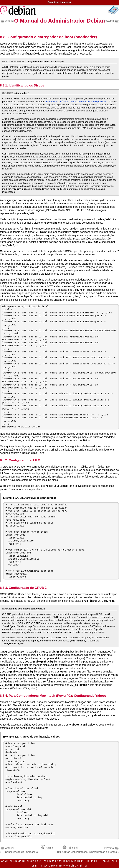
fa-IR (55, 861)
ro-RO (43, 866)
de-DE (22, 861)
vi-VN (67, 866)
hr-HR (70, 861)
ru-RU (51, 866)
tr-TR (59, 866)
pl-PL (115, 861)
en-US (39, 861)
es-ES (47, 861)
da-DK (13, 861)
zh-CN (75, 866)
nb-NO (106, 861)
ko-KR (98, 861)
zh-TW (84, 866)
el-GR (30, 861)
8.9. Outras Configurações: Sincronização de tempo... (88, 850)
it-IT (83, 861)
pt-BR (35, 866)
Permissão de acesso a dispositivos (75, 102)
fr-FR (62, 861)
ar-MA (5, 861)
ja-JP (90, 861)
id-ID (77, 861)
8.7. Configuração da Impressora (19, 850)
